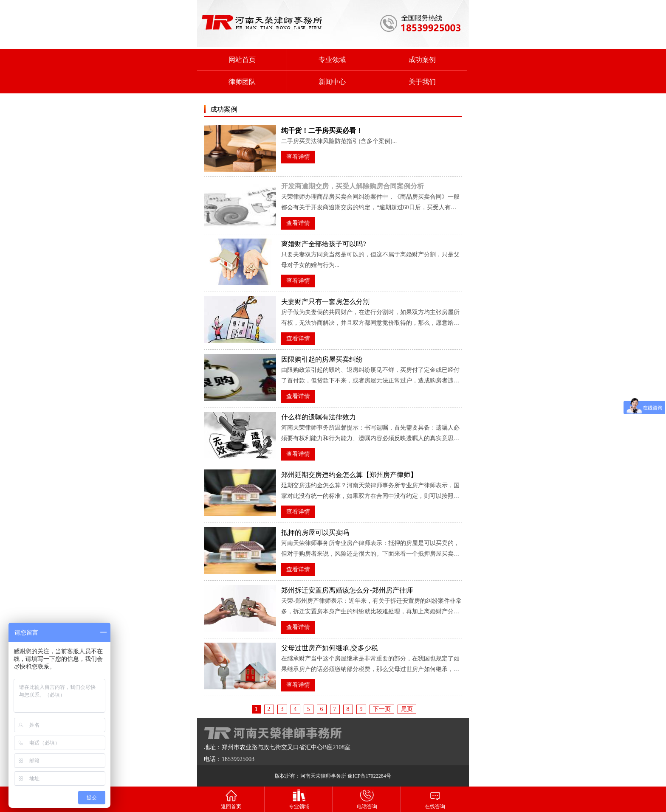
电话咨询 (367, 799)
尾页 (407, 709)
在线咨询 (435, 799)
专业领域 (332, 60)
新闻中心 (332, 82)
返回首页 (231, 799)
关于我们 (422, 82)
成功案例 (422, 60)
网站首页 (242, 60)
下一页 (382, 709)
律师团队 (242, 82)
